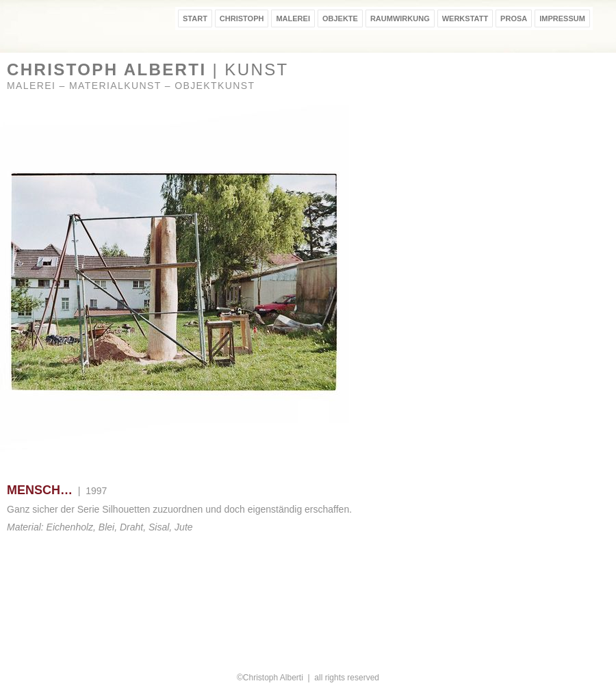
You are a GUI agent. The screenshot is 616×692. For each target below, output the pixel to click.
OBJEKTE (340, 18)
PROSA (514, 18)
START (195, 18)
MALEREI (293, 18)
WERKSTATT (465, 18)
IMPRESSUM (562, 18)
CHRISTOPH (242, 18)
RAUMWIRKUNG (400, 18)
